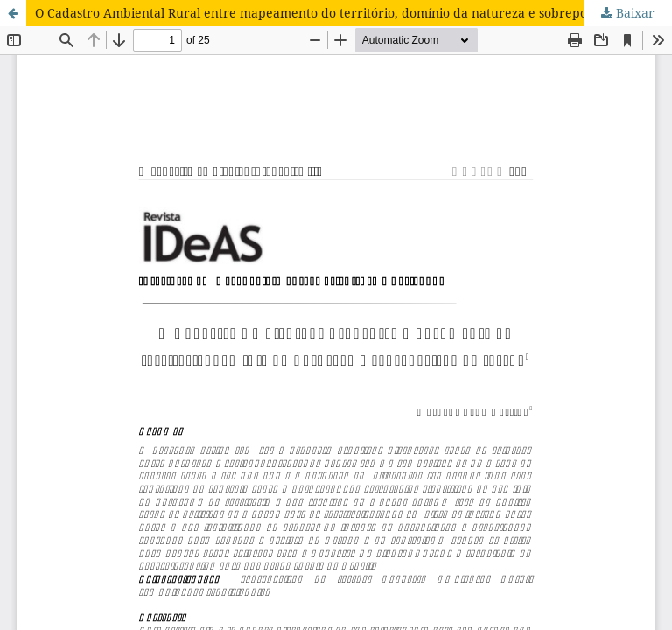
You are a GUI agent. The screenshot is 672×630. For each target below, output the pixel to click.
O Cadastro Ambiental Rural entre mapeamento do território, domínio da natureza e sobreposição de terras (353, 13)
